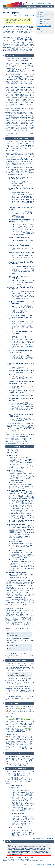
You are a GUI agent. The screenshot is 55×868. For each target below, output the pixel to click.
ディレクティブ (35, 3)
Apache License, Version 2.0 (17, 861)
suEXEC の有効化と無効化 (45, 20)
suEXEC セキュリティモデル (45, 14)
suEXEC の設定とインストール (18, 447)
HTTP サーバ (12, 9)
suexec (8, 639)
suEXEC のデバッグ (43, 24)
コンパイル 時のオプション (26, 746)
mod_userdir (10, 712)
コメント (40, 31)
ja (28, 16)
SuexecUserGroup (21, 708)
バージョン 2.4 (34, 9)
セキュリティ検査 (27, 745)
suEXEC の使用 (42, 22)
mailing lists (19, 854)
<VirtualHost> (16, 726)
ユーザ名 (27, 484)
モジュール (27, 865)
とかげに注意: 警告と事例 (44, 26)
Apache (5, 9)
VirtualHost (10, 720)
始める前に (40, 12)
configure (9, 612)
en (23, 16)
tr (33, 16)
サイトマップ (50, 3)
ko (31, 16)
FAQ (41, 3)
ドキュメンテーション (22, 9)
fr (25, 16)
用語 (44, 3)
